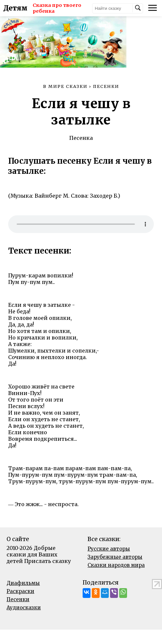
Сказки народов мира (116, 579)
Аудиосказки (24, 622)
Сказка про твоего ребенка (53, 8)
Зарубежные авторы (115, 571)
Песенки (18, 614)
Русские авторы (109, 563)
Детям (15, 8)
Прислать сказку (48, 575)
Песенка (81, 152)
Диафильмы (23, 597)
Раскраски (20, 606)
